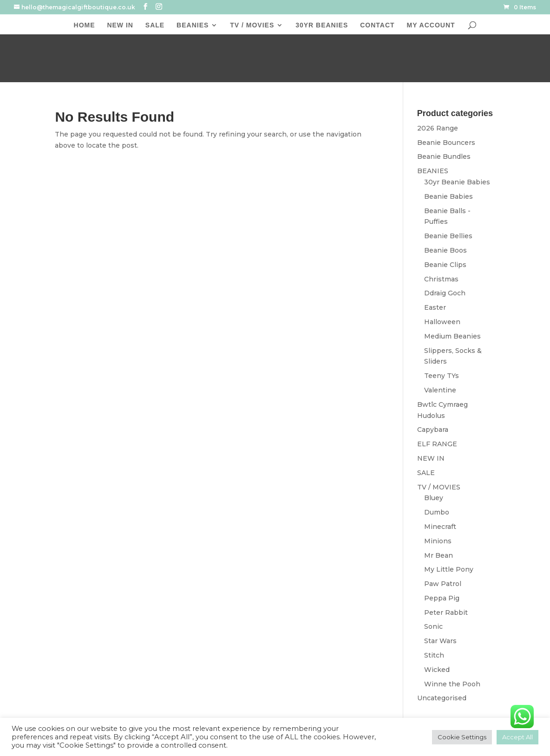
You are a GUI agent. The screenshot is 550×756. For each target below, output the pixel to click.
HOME (85, 25)
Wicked (437, 670)
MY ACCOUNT (431, 25)
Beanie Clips (445, 265)
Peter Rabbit (446, 613)
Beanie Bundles (444, 156)
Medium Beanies (452, 336)
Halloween (442, 322)
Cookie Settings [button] (462, 737)
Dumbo (437, 512)
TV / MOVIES (252, 25)
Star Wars (440, 641)
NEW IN (120, 25)
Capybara (433, 430)
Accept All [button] (517, 737)
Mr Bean (439, 555)
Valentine (440, 390)
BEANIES (193, 25)
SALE (155, 25)
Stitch (434, 655)
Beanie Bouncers (446, 143)
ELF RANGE (437, 444)
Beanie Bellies (448, 236)
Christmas (441, 279)
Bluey (434, 498)
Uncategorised (442, 698)
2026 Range (438, 128)
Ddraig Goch (445, 293)
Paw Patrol (443, 584)
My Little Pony (449, 569)
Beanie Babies (449, 196)
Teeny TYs (442, 376)
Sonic (433, 626)
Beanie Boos (445, 250)
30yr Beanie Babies (457, 182)
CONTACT (377, 25)
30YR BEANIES (322, 25)
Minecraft (440, 527)
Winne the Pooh (452, 684)
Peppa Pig (442, 598)
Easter (435, 307)
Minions (438, 541)
